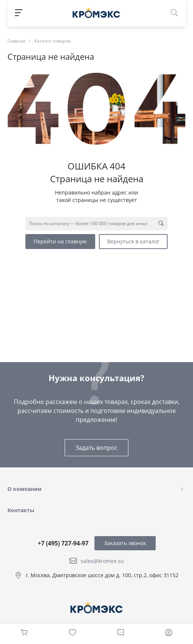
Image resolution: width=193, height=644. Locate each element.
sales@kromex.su (102, 561)
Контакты (21, 510)
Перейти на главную (60, 241)
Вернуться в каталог (133, 241)
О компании (24, 489)
